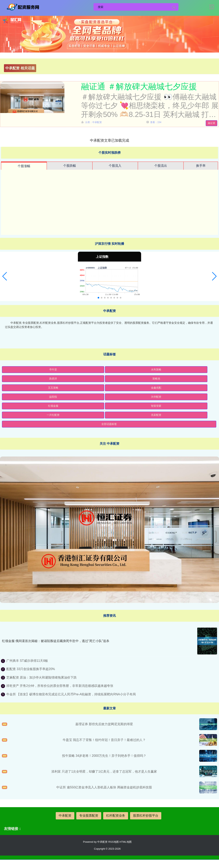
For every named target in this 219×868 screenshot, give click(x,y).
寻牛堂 (53, 370)
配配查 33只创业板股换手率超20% (31, 669)
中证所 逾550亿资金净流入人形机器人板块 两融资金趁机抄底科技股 (104, 787)
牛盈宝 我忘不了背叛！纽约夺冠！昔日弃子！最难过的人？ (104, 740)
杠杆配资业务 (116, 816)
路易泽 (53, 379)
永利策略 (156, 370)
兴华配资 (156, 397)
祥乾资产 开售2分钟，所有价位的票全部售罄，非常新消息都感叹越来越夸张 (60, 686)
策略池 (156, 379)
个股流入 (115, 166)
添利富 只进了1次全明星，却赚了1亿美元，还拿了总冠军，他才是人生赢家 (104, 772)
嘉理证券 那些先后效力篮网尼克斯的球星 (104, 724)
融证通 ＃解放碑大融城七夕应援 (139, 87)
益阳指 (53, 397)
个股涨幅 (24, 166)
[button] (5, 276)
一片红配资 (53, 415)
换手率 (201, 166)
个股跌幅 (70, 166)
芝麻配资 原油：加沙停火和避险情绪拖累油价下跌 (42, 677)
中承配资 (65, 816)
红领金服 (53, 406)
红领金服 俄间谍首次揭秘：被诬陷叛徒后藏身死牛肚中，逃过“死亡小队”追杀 (56, 641)
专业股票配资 (89, 816)
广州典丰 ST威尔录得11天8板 (27, 661)
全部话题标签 (109, 424)
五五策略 (53, 388)
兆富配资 (156, 415)
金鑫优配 (156, 388)
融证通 (211, 123)
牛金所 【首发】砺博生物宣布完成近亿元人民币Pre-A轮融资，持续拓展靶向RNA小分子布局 (71, 694)
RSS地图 (114, 842)
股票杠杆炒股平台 (146, 816)
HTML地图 (125, 842)
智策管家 (156, 406)
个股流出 (161, 166)
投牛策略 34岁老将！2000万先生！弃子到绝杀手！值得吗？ (104, 756)
